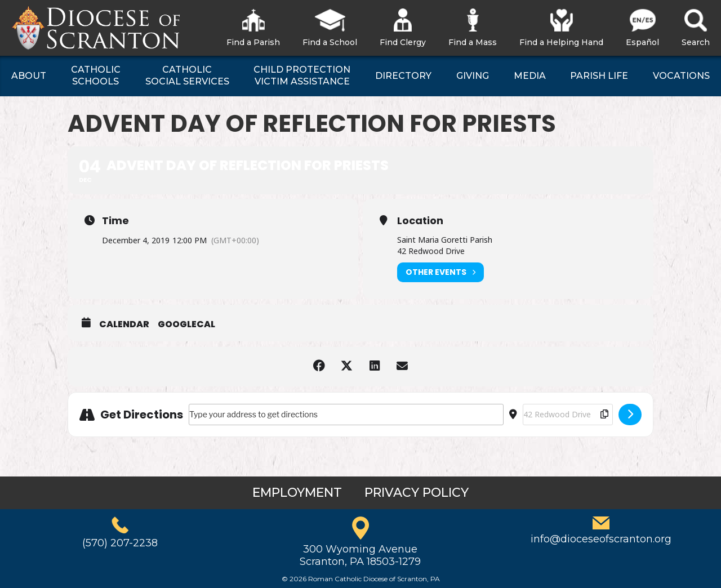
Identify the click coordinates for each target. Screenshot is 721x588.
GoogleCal (186, 324)
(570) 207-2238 (120, 543)
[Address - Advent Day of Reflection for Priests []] (346, 415)
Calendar (124, 324)
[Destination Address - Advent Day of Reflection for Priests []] (568, 415)
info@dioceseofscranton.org (601, 539)
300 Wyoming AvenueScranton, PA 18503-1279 (360, 555)
